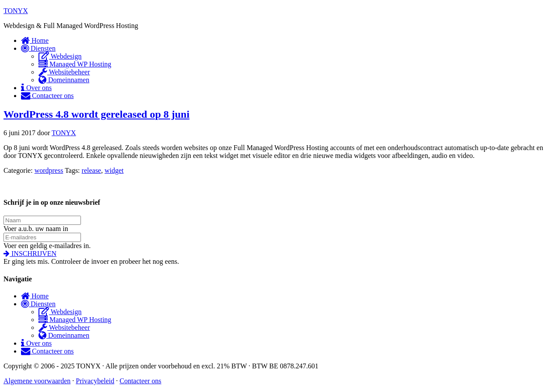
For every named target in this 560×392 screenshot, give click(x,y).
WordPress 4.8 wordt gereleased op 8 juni (96, 114)
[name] (42, 220)
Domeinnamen (64, 335)
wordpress (49, 170)
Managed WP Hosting (75, 320)
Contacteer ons (47, 351)
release (91, 170)
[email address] (42, 237)
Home (35, 296)
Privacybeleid (95, 381)
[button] (30, 254)
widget (114, 170)
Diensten (38, 304)
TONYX (16, 11)
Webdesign (60, 312)
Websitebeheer (64, 327)
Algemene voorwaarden (37, 381)
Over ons (36, 343)
